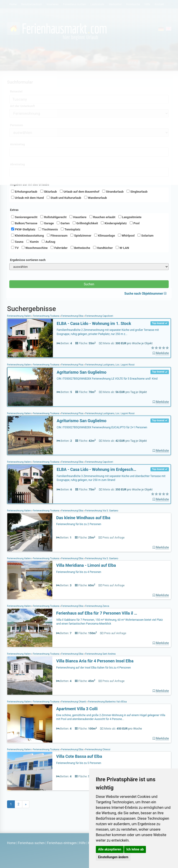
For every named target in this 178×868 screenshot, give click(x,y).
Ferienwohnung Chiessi (98, 749)
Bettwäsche (80, 248)
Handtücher (103, 248)
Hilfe (82, 843)
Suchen (89, 284)
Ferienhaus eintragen (62, 843)
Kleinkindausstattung (28, 235)
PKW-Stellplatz (23, 229)
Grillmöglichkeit (85, 223)
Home (11, 843)
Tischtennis (48, 229)
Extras (14, 210)
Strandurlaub (113, 191)
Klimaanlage (105, 235)
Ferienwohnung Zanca (97, 606)
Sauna (17, 242)
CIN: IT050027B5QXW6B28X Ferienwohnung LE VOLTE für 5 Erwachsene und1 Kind (107, 379)
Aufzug (48, 242)
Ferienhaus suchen (31, 843)
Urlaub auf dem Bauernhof (80, 191)
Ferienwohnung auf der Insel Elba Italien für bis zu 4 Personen (94, 668)
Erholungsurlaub (24, 191)
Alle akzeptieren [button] (110, 849)
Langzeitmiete (130, 217)
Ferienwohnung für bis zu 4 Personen (79, 572)
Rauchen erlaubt (102, 217)
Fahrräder (59, 248)
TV (15, 248)
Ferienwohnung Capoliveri (99, 316)
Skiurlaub (49, 191)
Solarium (145, 235)
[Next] (26, 804)
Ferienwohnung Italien (19, 316)
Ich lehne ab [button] (135, 849)
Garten (63, 223)
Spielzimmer (81, 235)
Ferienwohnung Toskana (46, 316)
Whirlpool (126, 235)
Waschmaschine (35, 248)
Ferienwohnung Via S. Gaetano (102, 511)
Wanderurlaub (96, 198)
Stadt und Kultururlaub (64, 198)
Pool (135, 223)
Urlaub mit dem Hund (27, 198)
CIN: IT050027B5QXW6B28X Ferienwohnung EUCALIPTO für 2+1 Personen (102, 427)
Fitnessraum (57, 235)
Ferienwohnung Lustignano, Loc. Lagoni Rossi (110, 365)
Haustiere (78, 217)
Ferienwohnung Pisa (72, 365)
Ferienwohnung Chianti (74, 702)
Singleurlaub (137, 191)
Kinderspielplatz (114, 223)
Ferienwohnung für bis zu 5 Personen (79, 763)
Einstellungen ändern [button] (113, 857)
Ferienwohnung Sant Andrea (100, 654)
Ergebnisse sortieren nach (28, 260)
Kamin (33, 242)
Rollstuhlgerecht (53, 217)
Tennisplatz (71, 229)
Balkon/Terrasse (24, 223)
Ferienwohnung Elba (72, 316)
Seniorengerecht (24, 217)
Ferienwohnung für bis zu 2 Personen (79, 524)
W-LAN (122, 248)
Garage (47, 223)
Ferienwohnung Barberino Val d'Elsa (107, 702)
